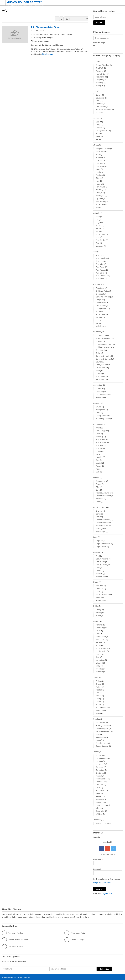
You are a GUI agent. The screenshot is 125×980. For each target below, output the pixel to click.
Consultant (100, 770)
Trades (96, 752)
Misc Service (101, 306)
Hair (98, 181)
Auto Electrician (102, 258)
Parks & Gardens (102, 595)
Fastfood (99, 104)
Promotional (101, 377)
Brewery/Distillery (103, 65)
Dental (98, 514)
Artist (98, 556)
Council (99, 362)
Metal (98, 794)
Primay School (101, 416)
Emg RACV (100, 445)
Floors (98, 776)
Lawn (98, 634)
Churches (100, 350)
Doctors (99, 517)
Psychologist (101, 531)
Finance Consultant (103, 496)
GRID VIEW (57, 19)
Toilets (98, 613)
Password (98, 869)
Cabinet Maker (102, 758)
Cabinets (99, 761)
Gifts (98, 178)
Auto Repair (100, 270)
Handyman (100, 791)
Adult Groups (101, 335)
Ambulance (100, 428)
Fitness (99, 571)
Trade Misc (100, 811)
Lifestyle (99, 193)
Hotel (98, 134)
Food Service (101, 303)
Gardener (100, 782)
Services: (35, 45)
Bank (98, 490)
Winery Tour (100, 600)
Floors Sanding (102, 779)
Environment (101, 451)
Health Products (102, 526)
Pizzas (98, 113)
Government (101, 368)
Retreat (99, 139)
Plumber (99, 802)
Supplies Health (102, 743)
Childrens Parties (102, 291)
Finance (96, 477)
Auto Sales (100, 273)
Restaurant (100, 77)
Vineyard (99, 80)
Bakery (99, 95)
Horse (98, 225)
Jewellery (99, 190)
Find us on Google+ (75, 940)
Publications (101, 314)
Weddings (100, 83)
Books (98, 155)
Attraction (100, 586)
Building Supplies (102, 726)
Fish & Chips (101, 107)
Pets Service (101, 240)
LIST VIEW (61, 19)
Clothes (99, 163)
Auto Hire (99, 261)
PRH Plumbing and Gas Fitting (45, 27)
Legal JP (99, 541)
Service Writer (101, 651)
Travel (98, 207)
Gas (98, 460)
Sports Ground (102, 707)
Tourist (98, 597)
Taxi (97, 323)
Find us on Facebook (13, 933)
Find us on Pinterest (13, 946)
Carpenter (100, 764)
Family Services (102, 365)
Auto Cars (100, 255)
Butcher (99, 158)
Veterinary (100, 246)
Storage (99, 654)
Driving (99, 407)
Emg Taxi (99, 448)
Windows (99, 672)
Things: (34, 41)
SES (98, 472)
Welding (99, 814)
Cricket (99, 684)
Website (99, 326)
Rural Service (101, 648)
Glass (98, 631)
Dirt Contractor (102, 395)
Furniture (99, 175)
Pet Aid (99, 228)
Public (96, 606)
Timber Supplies (102, 746)
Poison (99, 466)
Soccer (99, 705)
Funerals (99, 574)
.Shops (96, 145)
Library (99, 610)
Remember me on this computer (107, 879)
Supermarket (101, 204)
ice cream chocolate (104, 110)
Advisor (99, 484)
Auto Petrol (100, 267)
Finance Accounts (103, 493)
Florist (98, 169)
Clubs (98, 353)
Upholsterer (100, 660)
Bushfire (99, 341)
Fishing (99, 687)
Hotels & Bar (101, 74)
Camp (98, 125)
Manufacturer (101, 737)
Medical (99, 463)
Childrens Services (103, 347)
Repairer (99, 642)
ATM (98, 487)
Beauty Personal (102, 559)
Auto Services (101, 276)
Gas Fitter (100, 785)
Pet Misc (99, 231)
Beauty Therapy (102, 565)
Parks (98, 592)
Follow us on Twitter (75, 933)
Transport (97, 820)
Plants (98, 740)
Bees (98, 217)
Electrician (100, 773)
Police (98, 469)
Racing (99, 699)
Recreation (100, 379)
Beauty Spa (100, 562)
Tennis (98, 713)
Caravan (99, 128)
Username (98, 859)
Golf (98, 693)
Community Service (103, 359)
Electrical (99, 398)
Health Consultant (103, 520)
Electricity (100, 437)
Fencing (99, 625)
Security (99, 317)
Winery (99, 86)
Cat (97, 220)
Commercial (98, 284)
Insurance (100, 499)
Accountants (101, 481)
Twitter (113, 849)
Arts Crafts (100, 152)
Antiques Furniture (103, 149)
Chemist (99, 160)
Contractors (98, 385)
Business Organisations (105, 344)
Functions (100, 71)
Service (96, 621)
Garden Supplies (102, 728)
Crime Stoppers (102, 431)
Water (98, 666)
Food (98, 172)
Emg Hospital (101, 443)
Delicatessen (101, 166)
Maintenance (101, 637)
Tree (98, 657)
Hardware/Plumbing (103, 731)
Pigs (98, 243)
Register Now (107, 893)
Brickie (99, 755)
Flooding (99, 457)
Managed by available (15, 977)
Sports (96, 677)
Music (98, 413)
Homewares (101, 187)
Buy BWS (100, 68)
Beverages (100, 98)
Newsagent (100, 196)
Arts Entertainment (103, 338)
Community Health (103, 356)
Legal (95, 537)
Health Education (102, 523)
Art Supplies (101, 723)
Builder (99, 389)
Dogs (98, 223)
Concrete (99, 392)
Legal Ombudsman (103, 544)
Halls (98, 371)
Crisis (98, 434)
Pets (98, 237)
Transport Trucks (102, 823)
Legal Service (101, 547)
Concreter (100, 767)
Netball (99, 696)
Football (99, 690)
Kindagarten (101, 410)
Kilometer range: (100, 43)
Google (107, 849)
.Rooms (96, 118)
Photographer (101, 309)
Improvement (101, 576)
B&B (98, 122)
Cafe (98, 101)
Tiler (98, 808)
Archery (99, 681)
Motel (98, 137)
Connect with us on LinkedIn (16, 940)
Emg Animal (101, 440)
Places (96, 582)
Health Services (99, 507)
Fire (97, 454)
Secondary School (103, 419)
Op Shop (99, 199)
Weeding (99, 669)
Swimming (100, 710)
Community (98, 332)
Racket (99, 702)
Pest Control (101, 640)
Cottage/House (102, 131)
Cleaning (99, 294)
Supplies (99, 320)
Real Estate (100, 202)
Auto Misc (100, 264)
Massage (99, 529)
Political (99, 374)
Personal (97, 552)
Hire (98, 734)
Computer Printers (103, 297)
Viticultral (99, 663)
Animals (96, 213)
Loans (98, 502)
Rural (98, 645)
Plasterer (99, 799)
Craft (98, 568)
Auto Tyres (100, 279)
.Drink (96, 61)
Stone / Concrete (102, 805)
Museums (100, 589)
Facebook (101, 849)
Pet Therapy (101, 234)
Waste (98, 616)
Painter (99, 796)
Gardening (100, 628)
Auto (95, 252)
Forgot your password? (102, 883)
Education (97, 403)
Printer (98, 312)
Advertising (100, 288)
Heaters (99, 184)
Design (99, 300)
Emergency (98, 424)
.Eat (95, 91)
